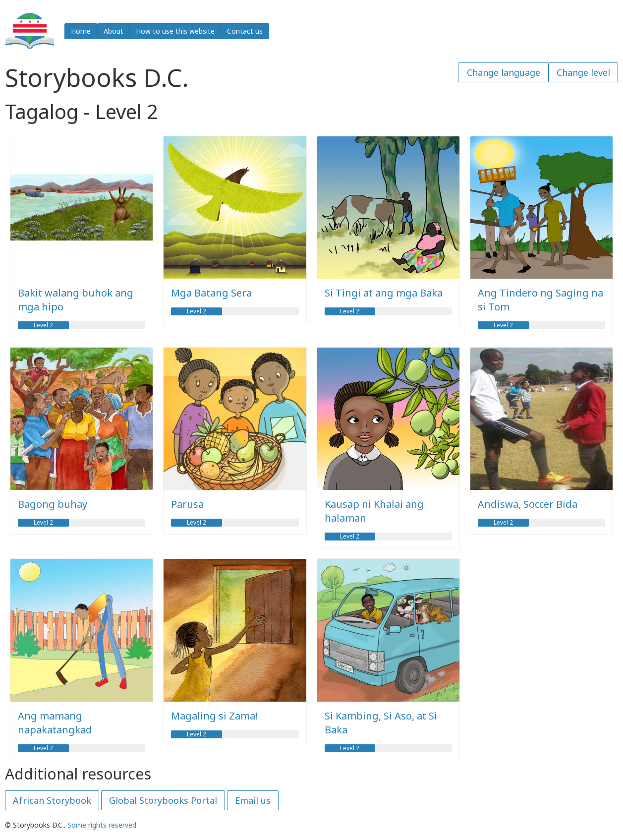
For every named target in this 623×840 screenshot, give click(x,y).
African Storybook (52, 800)
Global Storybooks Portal (163, 800)
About (113, 31)
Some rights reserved (102, 825)
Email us (253, 800)
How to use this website (175, 31)
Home (81, 31)
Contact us (245, 31)
